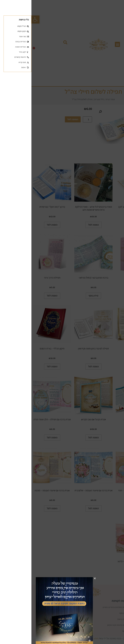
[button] (76, 578)
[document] (62, 322)
